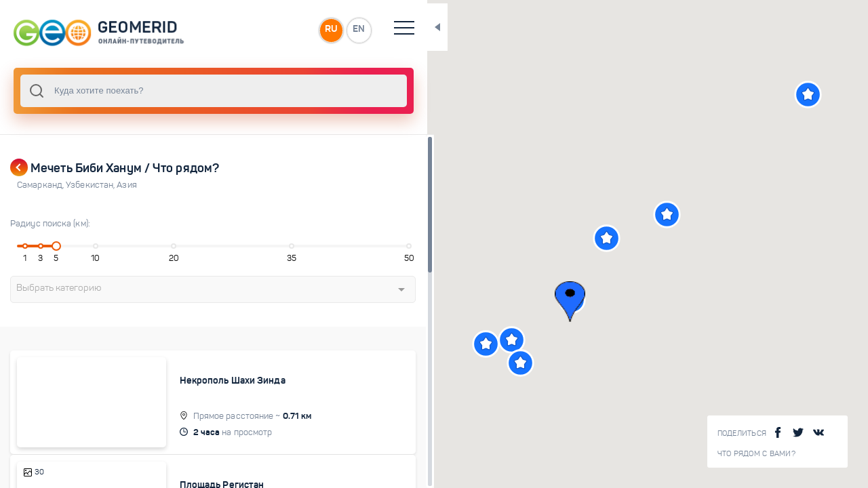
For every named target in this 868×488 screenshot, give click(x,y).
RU (269, 30)
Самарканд (41, 185)
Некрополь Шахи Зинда (209, 380)
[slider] (50, 246)
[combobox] (183, 91)
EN (298, 30)
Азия (126, 185)
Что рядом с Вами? (756, 454)
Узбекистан (91, 185)
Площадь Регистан (198, 470)
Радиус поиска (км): (50, 224)
